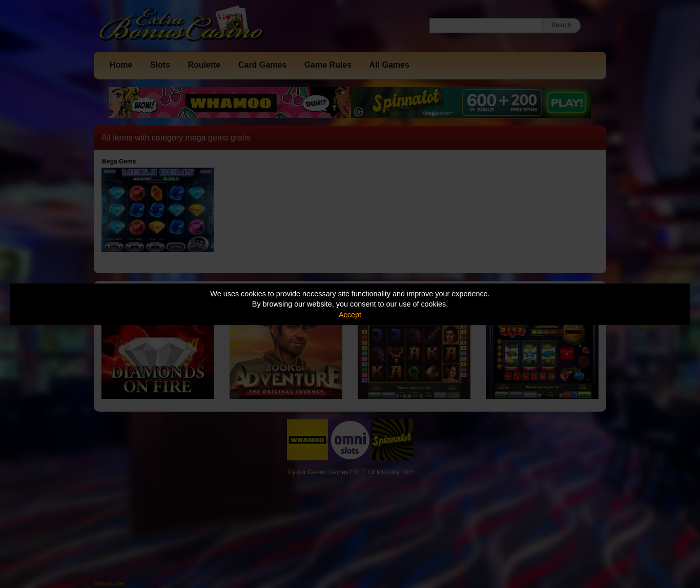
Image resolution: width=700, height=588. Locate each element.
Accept (350, 315)
